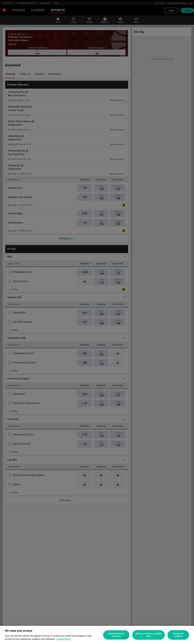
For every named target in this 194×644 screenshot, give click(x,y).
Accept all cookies (178, 635)
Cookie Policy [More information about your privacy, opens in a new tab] (64, 639)
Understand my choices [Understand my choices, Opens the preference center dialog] (116, 635)
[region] (97, 635)
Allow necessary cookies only (149, 635)
